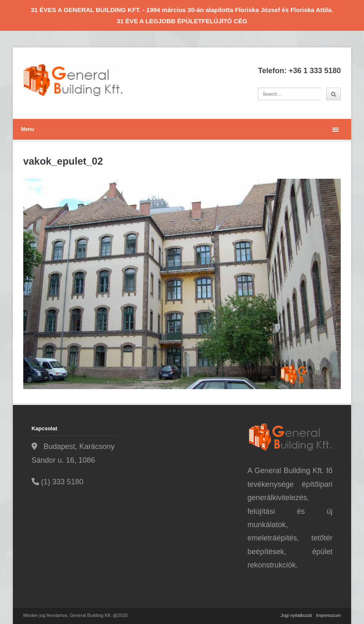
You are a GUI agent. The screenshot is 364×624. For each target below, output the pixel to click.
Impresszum (328, 615)
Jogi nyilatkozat (296, 615)
